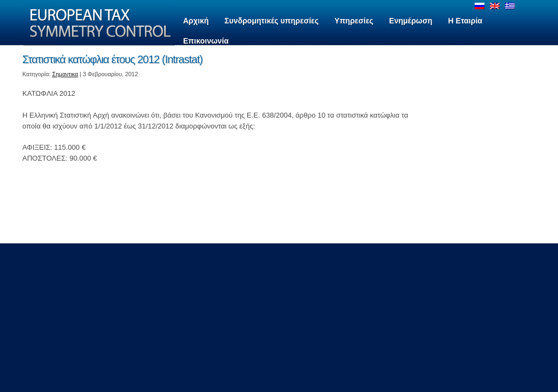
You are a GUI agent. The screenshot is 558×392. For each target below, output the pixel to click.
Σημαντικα (65, 74)
